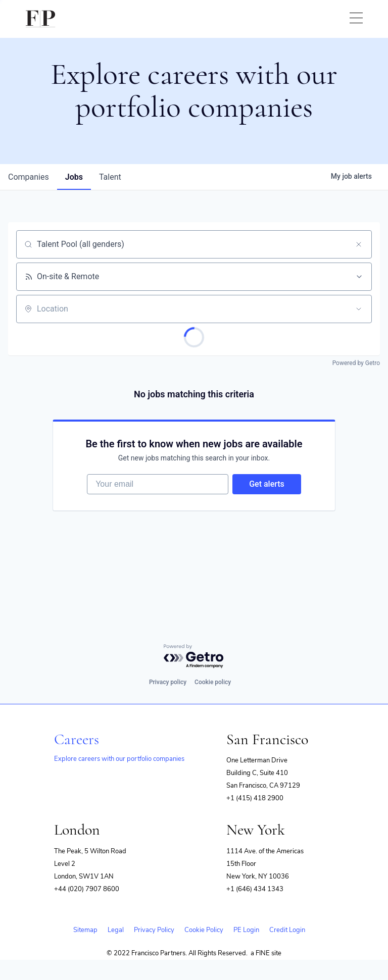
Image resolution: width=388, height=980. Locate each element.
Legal (116, 930)
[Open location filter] (359, 309)
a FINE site (266, 953)
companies (29, 177)
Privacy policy (168, 682)
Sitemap (85, 930)
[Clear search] (359, 244)
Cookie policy (213, 682)
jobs (74, 177)
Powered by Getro (356, 363)
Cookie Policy (204, 930)
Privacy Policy (154, 930)
